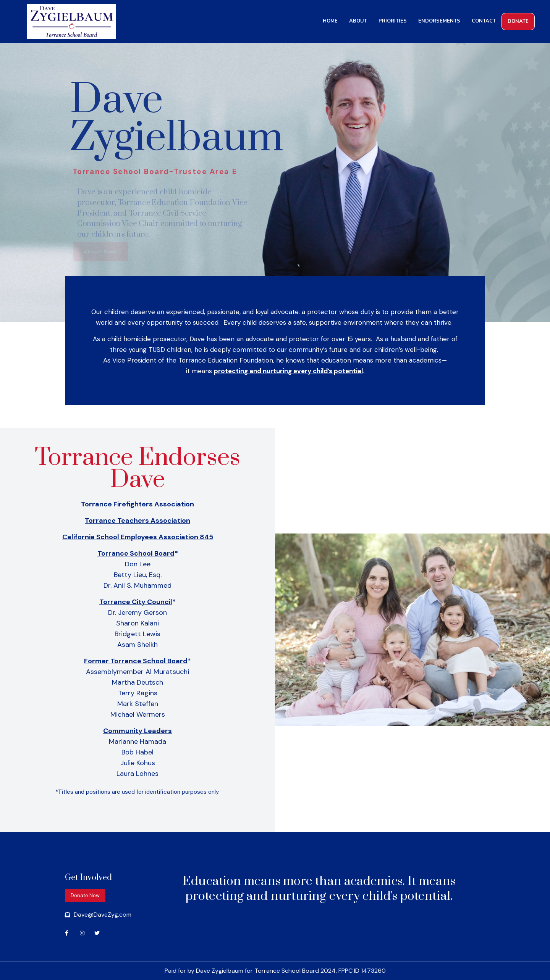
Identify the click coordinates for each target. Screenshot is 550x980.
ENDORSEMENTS (439, 21)
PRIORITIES (393, 21)
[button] (85, 895)
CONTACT (484, 21)
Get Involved (88, 878)
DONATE (518, 21)
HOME (330, 21)
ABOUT (358, 21)
